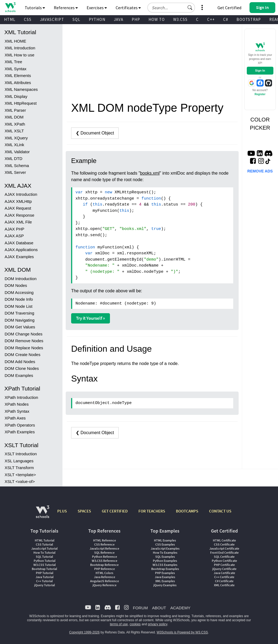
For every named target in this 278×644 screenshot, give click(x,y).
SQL (76, 19)
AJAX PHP (15, 229)
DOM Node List (19, 306)
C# (226, 19)
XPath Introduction (21, 397)
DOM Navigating (20, 320)
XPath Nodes (17, 404)
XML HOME (15, 41)
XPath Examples (20, 432)
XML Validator (17, 152)
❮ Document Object (95, 133)
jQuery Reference (105, 585)
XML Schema (17, 166)
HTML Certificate (224, 540)
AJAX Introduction (21, 194)
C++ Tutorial (44, 581)
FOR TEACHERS (152, 511)
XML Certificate (224, 585)
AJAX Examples (19, 257)
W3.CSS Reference (105, 561)
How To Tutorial (44, 552)
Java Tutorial (45, 577)
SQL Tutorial (44, 557)
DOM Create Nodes (23, 355)
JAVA (119, 19)
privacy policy (158, 624)
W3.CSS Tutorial (45, 565)
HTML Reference (105, 540)
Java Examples (165, 577)
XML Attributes (18, 83)
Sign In (260, 71)
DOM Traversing (19, 313)
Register (260, 94)
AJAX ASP (14, 236)
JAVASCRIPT (52, 19)
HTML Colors (104, 573)
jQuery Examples (165, 585)
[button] (190, 8)
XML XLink (14, 145)
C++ (211, 19)
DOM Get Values (20, 327)
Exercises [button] (97, 8)
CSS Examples (165, 544)
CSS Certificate (224, 544)
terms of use (119, 624)
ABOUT (159, 608)
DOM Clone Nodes (22, 368)
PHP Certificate (224, 565)
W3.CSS (180, 19)
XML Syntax (15, 69)
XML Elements (18, 76)
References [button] (66, 8)
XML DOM (14, 117)
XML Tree (13, 62)
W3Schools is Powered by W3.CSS (182, 632)
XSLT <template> (20, 475)
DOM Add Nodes (20, 362)
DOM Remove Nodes (24, 341)
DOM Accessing (19, 292)
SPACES (84, 511)
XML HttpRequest (21, 103)
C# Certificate (224, 581)
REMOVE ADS (260, 171)
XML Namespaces (21, 89)
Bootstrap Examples (165, 569)
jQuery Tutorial (45, 585)
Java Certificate (224, 573)
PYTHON (97, 19)
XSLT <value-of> (20, 481)
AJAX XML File (18, 222)
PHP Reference (105, 569)
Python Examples (165, 561)
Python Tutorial (45, 561)
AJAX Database (19, 243)
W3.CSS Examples (165, 565)
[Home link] (10, 7)
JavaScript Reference (104, 548)
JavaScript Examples (165, 548)
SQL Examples (165, 557)
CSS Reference (104, 544)
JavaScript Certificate (224, 548)
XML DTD (13, 158)
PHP (136, 19)
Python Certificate (224, 561)
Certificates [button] (128, 8)
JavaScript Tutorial (44, 548)
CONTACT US (220, 511)
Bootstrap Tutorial (44, 569)
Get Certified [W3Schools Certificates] (229, 8)
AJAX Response (19, 215)
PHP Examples (165, 573)
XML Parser (15, 110)
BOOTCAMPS (187, 511)
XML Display (16, 96)
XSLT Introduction (21, 454)
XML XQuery (16, 138)
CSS (28, 19)
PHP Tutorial (45, 573)
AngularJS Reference (105, 581)
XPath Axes (15, 418)
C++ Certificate (224, 577)
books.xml (150, 173)
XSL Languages (19, 461)
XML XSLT (14, 131)
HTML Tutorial (45, 540)
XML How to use (20, 55)
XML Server (15, 172)
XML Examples (165, 581)
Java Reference (105, 577)
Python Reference (105, 557)
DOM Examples (19, 375)
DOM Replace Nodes (24, 348)
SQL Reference (104, 552)
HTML (10, 19)
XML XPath (15, 124)
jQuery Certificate (224, 569)
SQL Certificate (224, 557)
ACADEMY (180, 608)
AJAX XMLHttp (18, 201)
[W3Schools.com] (42, 515)
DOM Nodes (16, 285)
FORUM (140, 608)
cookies (135, 624)
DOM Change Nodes (23, 334)
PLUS (62, 511)
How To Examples (165, 552)
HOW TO (157, 19)
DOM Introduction (21, 279)
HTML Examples (165, 540)
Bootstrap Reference (104, 565)
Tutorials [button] (35, 8)
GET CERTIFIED (115, 511)
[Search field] (171, 8)
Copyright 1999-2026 (84, 632)
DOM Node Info (19, 299)
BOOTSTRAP (249, 19)
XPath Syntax (17, 411)
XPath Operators (20, 425)
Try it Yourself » (91, 318)
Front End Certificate (224, 552)
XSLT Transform (19, 468)
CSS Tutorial (44, 544)
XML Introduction (20, 48)
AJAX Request (18, 208)
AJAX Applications (21, 250)
